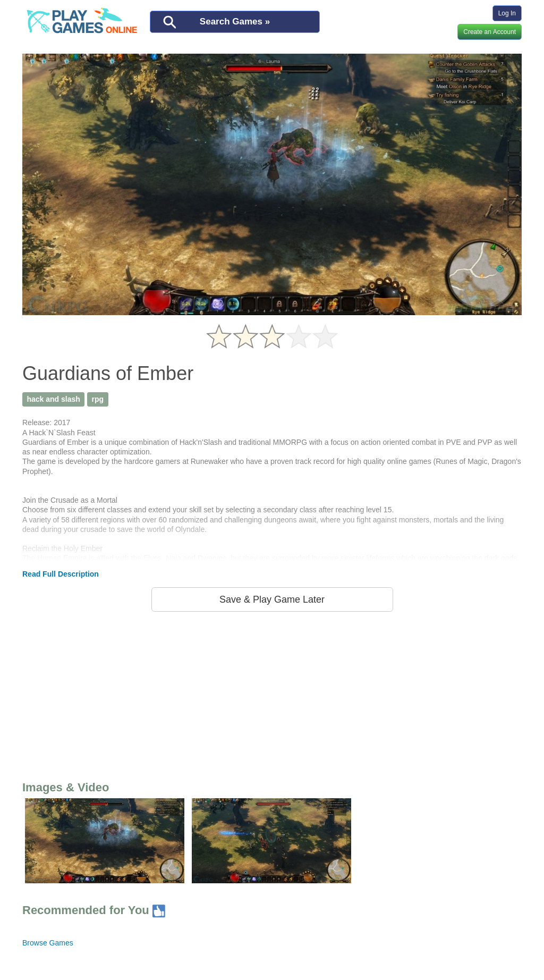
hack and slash (53, 399)
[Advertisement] (272, 694)
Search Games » (235, 22)
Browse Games (48, 943)
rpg (98, 399)
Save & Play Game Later (272, 599)
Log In (507, 13)
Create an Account (490, 32)
